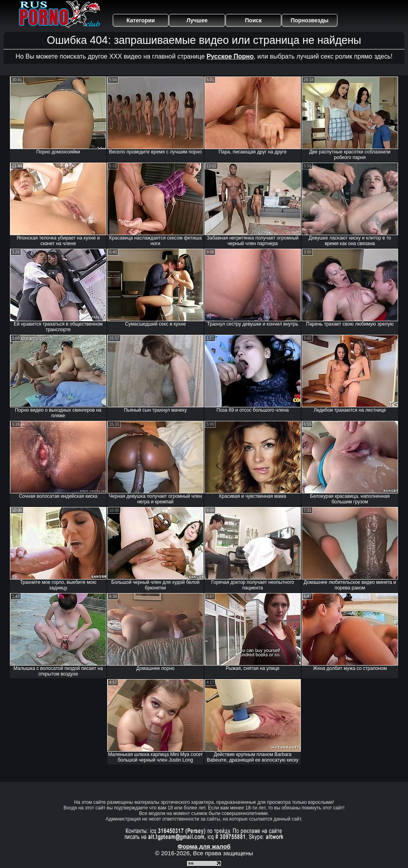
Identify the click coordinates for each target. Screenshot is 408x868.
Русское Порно (230, 56)
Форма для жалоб (204, 846)
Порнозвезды (310, 20)
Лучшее (197, 20)
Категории (141, 20)
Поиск (253, 20)
